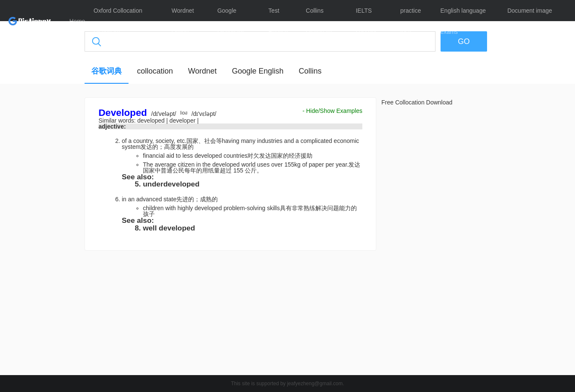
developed (152, 121)
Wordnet (203, 71)
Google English (257, 71)
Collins (310, 71)
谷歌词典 (107, 71)
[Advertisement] (44, 226)
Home (77, 21)
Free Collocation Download (417, 102)
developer (183, 121)
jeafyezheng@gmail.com (315, 384)
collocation (155, 71)
